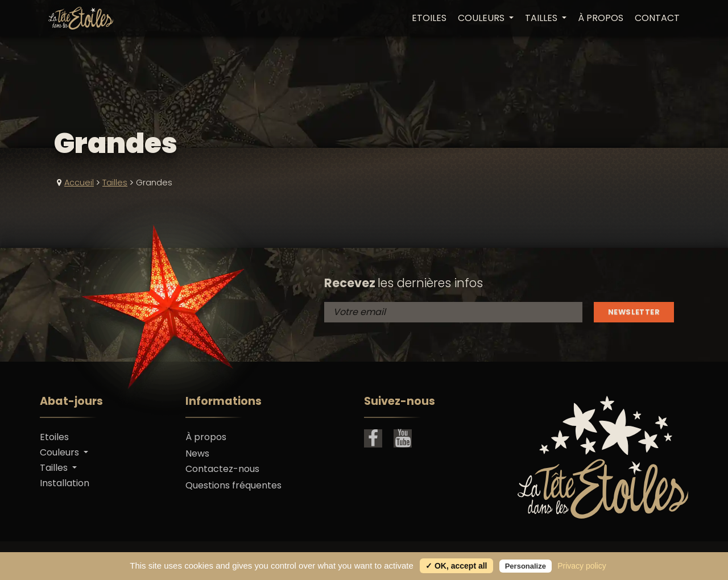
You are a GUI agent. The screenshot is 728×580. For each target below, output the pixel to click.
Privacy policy (582, 566)
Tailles (115, 183)
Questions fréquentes (233, 485)
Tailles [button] (542, 18)
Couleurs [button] (482, 18)
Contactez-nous (222, 469)
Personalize (526, 566)
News (197, 453)
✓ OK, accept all (456, 566)
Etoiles (429, 18)
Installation (65, 483)
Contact (657, 18)
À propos (601, 18)
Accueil (79, 183)
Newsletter (634, 312)
